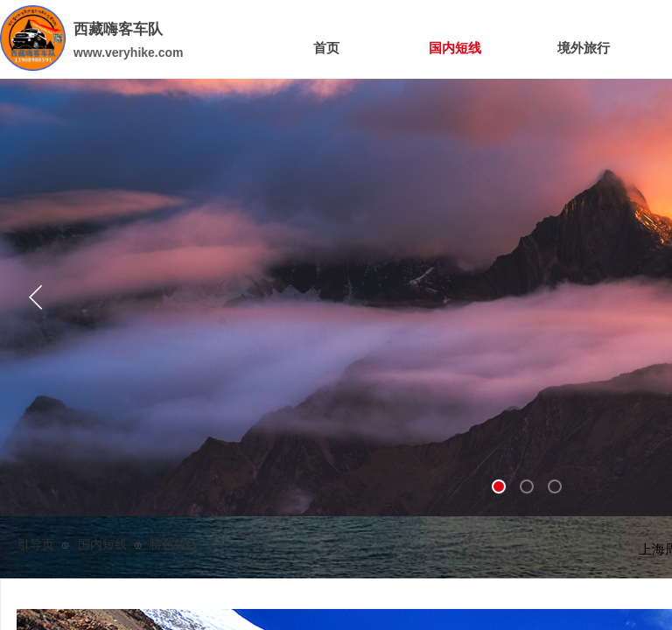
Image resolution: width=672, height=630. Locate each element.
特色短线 (174, 545)
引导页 (36, 545)
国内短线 (102, 545)
